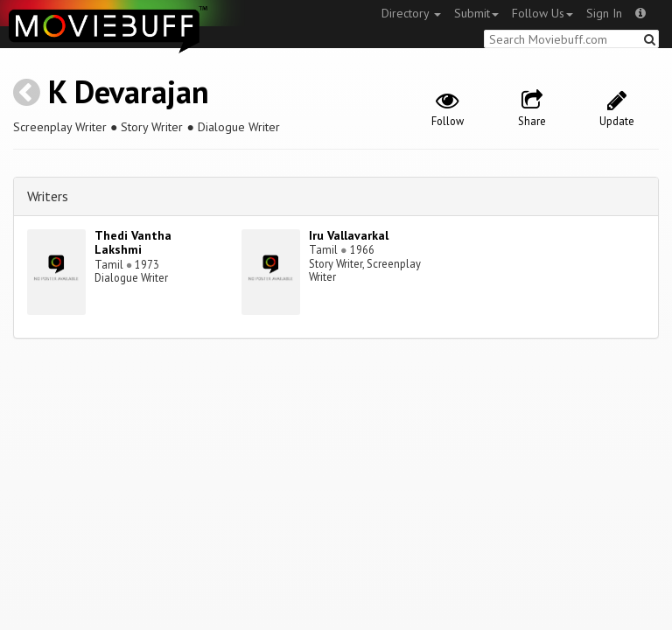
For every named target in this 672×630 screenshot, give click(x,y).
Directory (411, 13)
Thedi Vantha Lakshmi (133, 243)
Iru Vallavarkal (349, 235)
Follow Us (542, 13)
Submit (476, 13)
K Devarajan (129, 91)
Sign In (604, 13)
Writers (48, 196)
